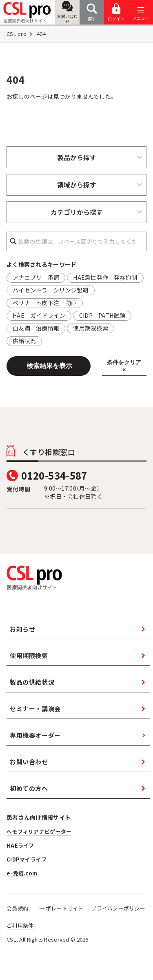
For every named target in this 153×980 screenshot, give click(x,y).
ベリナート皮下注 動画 (45, 303)
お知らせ (22, 629)
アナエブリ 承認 (36, 277)
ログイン (116, 12)
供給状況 (24, 341)
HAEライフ (20, 845)
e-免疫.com (22, 873)
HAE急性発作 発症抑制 (105, 277)
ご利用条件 (20, 925)
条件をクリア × (124, 366)
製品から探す (77, 157)
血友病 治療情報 (36, 328)
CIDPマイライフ (27, 859)
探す (92, 12)
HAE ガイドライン (39, 315)
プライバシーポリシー (118, 908)
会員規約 (17, 908)
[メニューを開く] (141, 12)
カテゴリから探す (77, 212)
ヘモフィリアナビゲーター (39, 832)
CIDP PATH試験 (102, 315)
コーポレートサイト (59, 908)
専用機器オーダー (35, 735)
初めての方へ (29, 788)
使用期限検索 (91, 328)
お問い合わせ (67, 13)
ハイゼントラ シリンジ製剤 (51, 290)
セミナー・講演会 (35, 709)
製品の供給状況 (32, 682)
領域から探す (77, 185)
